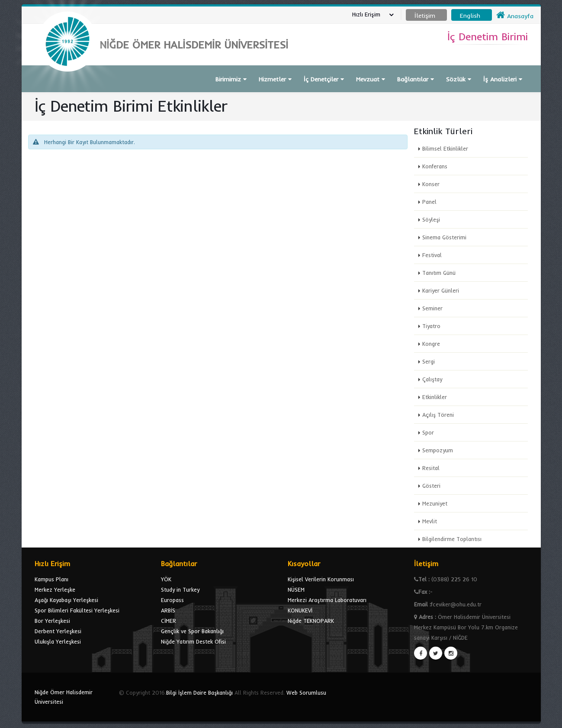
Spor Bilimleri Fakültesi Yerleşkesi (77, 610)
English (470, 16)
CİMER (169, 621)
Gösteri (431, 486)
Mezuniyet (435, 503)
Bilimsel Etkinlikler (445, 148)
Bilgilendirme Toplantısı (452, 539)
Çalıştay (432, 379)
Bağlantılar (416, 79)
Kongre (431, 344)
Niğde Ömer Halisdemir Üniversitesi (64, 697)
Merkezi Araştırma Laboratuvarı (327, 600)
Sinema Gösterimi (444, 237)
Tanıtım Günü (439, 273)
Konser (431, 184)
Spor (428, 432)
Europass (172, 600)
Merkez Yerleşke (55, 589)
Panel (429, 202)
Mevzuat (371, 79)
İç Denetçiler (324, 79)
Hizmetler (275, 79)
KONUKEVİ (300, 610)
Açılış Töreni (438, 415)
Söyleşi (431, 219)
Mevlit (430, 521)
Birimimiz (231, 79)
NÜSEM (296, 589)
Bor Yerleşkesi (52, 621)
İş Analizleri (503, 79)
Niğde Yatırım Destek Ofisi (193, 641)
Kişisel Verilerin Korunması (321, 579)
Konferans (435, 166)
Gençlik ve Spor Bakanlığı (192, 631)
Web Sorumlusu (306, 693)
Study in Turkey (180, 589)
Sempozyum (438, 450)
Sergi (429, 361)
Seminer (432, 308)
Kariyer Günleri (441, 290)
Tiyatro (431, 326)
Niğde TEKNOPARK (311, 621)
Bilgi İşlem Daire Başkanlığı (199, 693)
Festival (432, 255)
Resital (431, 468)
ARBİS (168, 610)
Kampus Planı (51, 579)
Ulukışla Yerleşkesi (58, 641)
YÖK (166, 579)
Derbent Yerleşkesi (58, 631)
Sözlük (459, 79)
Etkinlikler (435, 397)
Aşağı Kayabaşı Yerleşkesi (66, 600)
